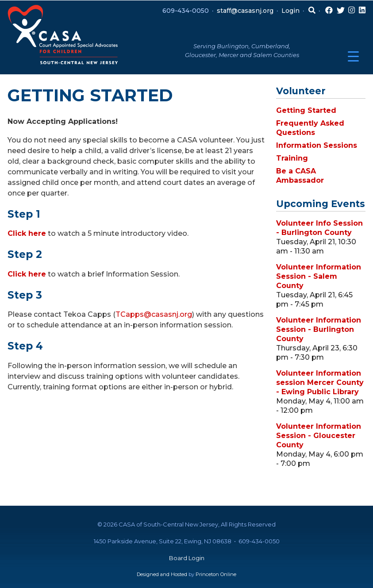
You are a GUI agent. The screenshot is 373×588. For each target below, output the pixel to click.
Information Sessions (317, 145)
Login (290, 11)
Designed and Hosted (162, 574)
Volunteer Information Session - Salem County (319, 276)
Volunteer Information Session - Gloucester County (319, 436)
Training (292, 158)
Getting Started (306, 110)
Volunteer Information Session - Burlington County (319, 329)
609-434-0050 (186, 11)
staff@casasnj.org (245, 11)
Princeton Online (216, 574)
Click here (27, 233)
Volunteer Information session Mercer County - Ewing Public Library (320, 382)
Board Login (187, 558)
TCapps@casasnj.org (154, 314)
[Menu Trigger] (353, 56)
